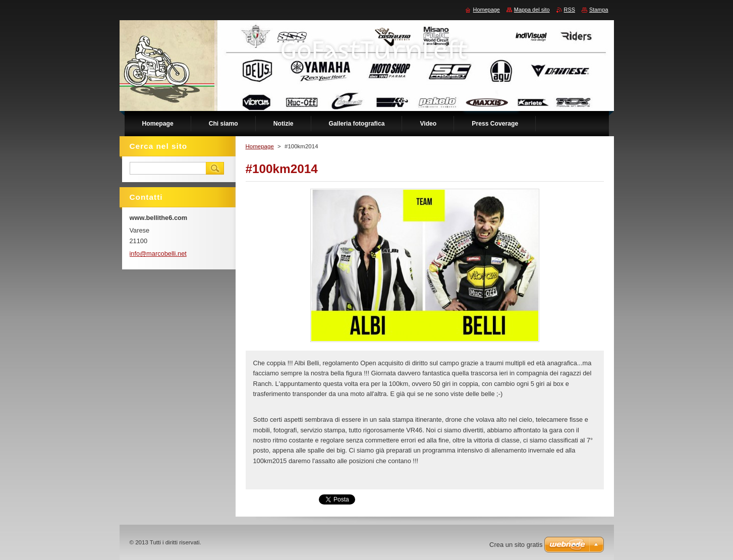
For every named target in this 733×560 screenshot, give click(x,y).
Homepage (260, 146)
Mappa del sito (532, 10)
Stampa (599, 10)
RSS (570, 10)
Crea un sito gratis (516, 545)
